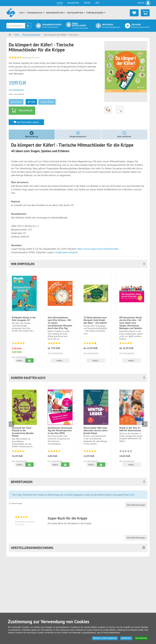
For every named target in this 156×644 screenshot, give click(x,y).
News (87, 3)
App (97, 3)
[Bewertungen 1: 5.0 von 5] (126, 344)
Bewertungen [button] (22, 482)
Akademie (73, 3)
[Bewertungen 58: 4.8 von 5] (18, 344)
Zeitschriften (76, 13)
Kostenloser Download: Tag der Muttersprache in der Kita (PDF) (60, 431)
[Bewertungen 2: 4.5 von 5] (90, 344)
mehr (132, 495)
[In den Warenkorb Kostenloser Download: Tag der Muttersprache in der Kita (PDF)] (65, 465)
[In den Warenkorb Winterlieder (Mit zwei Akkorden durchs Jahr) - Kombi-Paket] (101, 465)
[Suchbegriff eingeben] (16, 26)
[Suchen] (28, 26)
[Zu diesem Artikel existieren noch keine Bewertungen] (126, 452)
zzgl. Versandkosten (16, 90)
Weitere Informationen (105, 638)
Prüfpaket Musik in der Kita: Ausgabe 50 (24, 319)
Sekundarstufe (56, 13)
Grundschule (36, 13)
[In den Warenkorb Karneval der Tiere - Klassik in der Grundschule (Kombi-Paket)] (29, 465)
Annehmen (141, 638)
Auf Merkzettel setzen (26, 122)
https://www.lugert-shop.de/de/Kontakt (98, 249)
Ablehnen (126, 638)
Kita (23, 13)
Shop (60, 3)
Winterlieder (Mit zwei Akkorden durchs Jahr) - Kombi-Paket (96, 431)
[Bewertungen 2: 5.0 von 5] (54, 344)
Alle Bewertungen (136, 505)
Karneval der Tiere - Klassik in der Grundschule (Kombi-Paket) (23, 432)
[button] (78, 264)
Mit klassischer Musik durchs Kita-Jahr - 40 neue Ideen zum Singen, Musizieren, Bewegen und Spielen (131, 323)
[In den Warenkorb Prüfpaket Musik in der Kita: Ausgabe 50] (29, 360)
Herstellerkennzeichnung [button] (32, 548)
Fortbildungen (96, 13)
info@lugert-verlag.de (66, 252)
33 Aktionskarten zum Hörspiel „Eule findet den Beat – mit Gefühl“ (95, 320)
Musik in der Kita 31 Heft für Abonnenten (130, 429)
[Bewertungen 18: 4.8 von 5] (18, 452)
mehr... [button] (20, 360)
